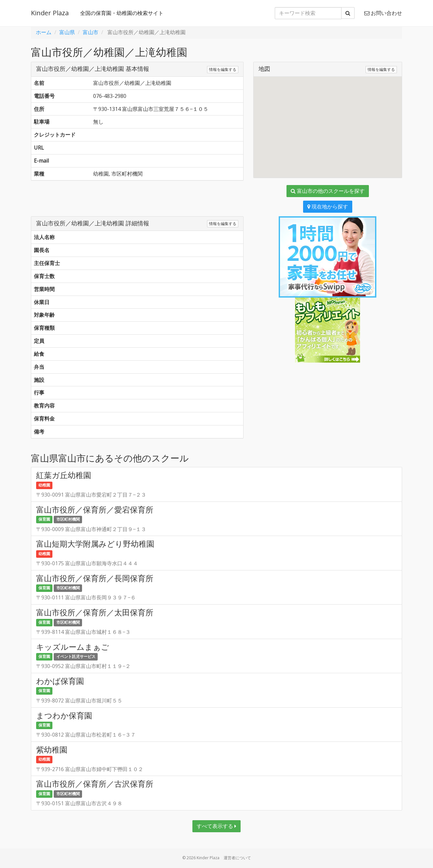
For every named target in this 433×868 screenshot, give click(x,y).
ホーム (44, 32)
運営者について (237, 858)
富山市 (91, 32)
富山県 (67, 32)
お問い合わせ (383, 13)
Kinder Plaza (50, 13)
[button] (328, 121)
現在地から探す (328, 207)
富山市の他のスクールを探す (328, 191)
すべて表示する (216, 826)
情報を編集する (223, 69)
